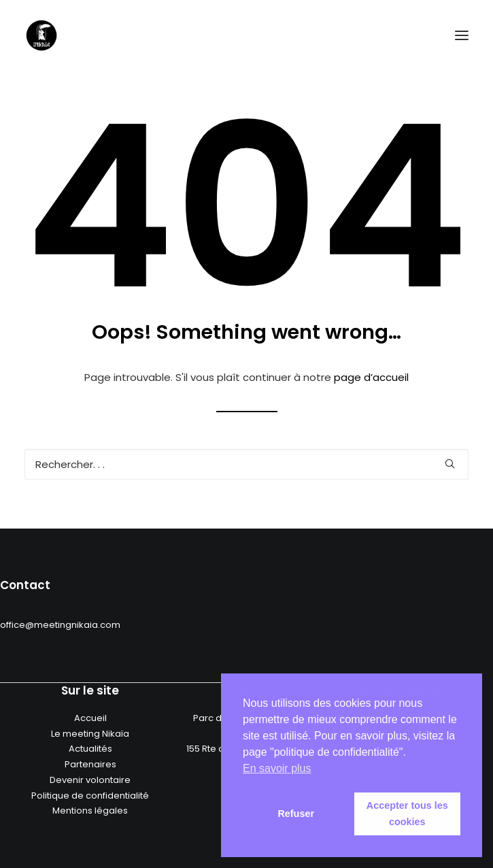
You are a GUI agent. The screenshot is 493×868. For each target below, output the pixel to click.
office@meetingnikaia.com (60, 625)
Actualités (90, 749)
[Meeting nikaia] (41, 35)
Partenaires (90, 764)
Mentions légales (90, 811)
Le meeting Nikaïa (90, 734)
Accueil (90, 718)
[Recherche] (247, 464)
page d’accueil (371, 377)
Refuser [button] (296, 814)
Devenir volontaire (90, 780)
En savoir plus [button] (277, 768)
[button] (462, 35)
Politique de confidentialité (90, 796)
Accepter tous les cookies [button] (407, 814)
